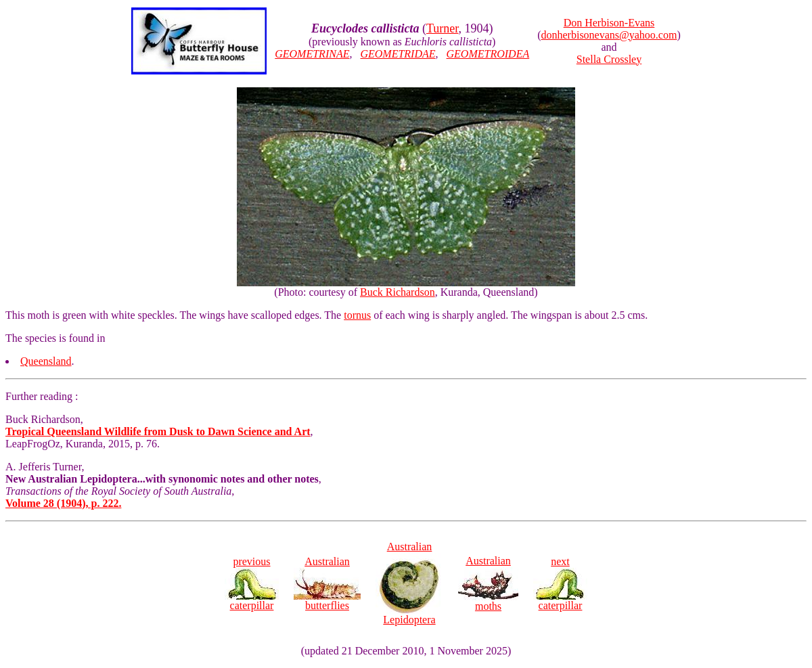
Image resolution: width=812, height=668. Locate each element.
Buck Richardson (398, 292)
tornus (357, 315)
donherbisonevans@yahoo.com (609, 35)
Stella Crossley (609, 59)
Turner (443, 28)
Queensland (46, 361)
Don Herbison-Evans (609, 23)
